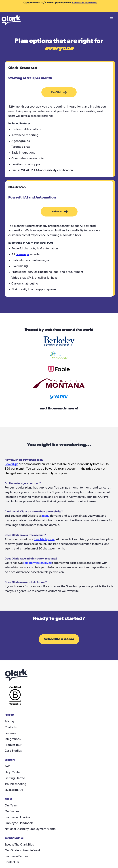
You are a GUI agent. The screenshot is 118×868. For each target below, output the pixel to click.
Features (10, 733)
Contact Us (12, 862)
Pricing (9, 722)
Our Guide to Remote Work (23, 850)
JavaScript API (14, 790)
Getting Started (15, 778)
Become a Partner (16, 856)
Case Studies (13, 751)
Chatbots (11, 727)
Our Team (11, 806)
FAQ (8, 766)
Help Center (13, 772)
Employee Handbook (19, 823)
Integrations (13, 739)
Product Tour (13, 745)
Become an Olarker (17, 817)
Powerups (22, 254)
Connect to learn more (85, 2)
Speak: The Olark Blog (19, 845)
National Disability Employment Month (30, 829)
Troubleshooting (15, 784)
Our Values (12, 811)
